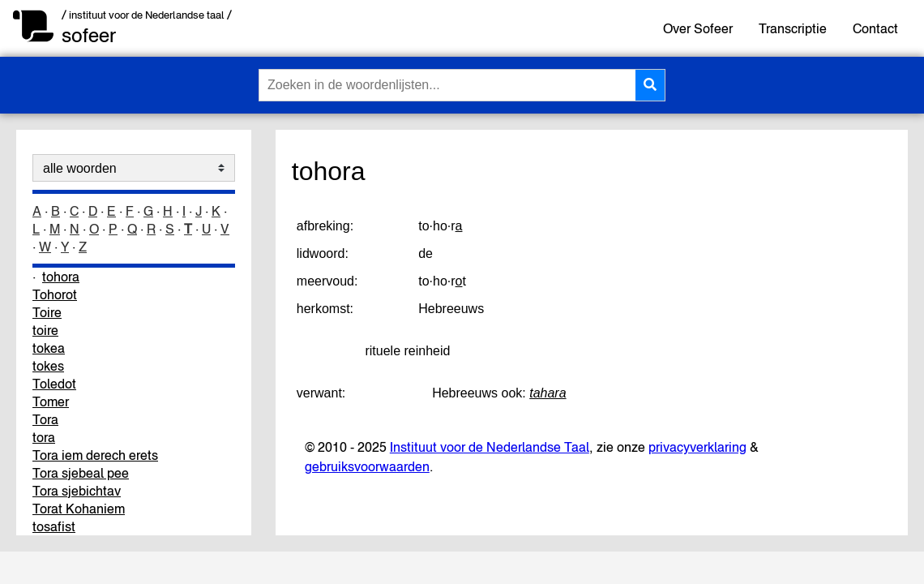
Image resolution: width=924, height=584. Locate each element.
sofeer (89, 35)
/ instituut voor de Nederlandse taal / (147, 15)
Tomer (51, 401)
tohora (61, 277)
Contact (875, 28)
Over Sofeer (698, 28)
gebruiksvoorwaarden (367, 466)
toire (45, 330)
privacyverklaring (697, 447)
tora (44, 437)
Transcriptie (793, 28)
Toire (47, 312)
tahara (548, 393)
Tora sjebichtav (77, 491)
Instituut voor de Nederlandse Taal (490, 447)
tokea (49, 348)
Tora (45, 419)
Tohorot (55, 294)
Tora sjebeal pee (81, 473)
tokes (48, 366)
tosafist (54, 526)
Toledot (54, 384)
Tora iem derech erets (95, 455)
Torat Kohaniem (79, 509)
